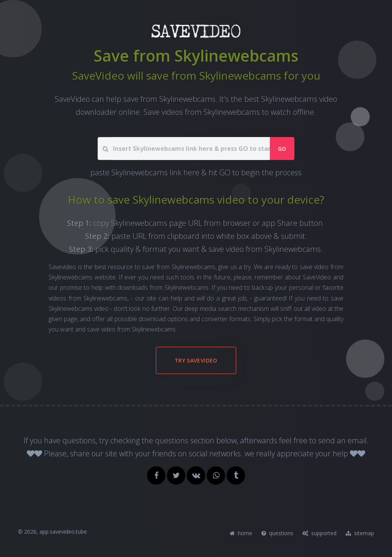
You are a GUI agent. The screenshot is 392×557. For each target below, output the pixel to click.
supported (319, 533)
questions (277, 533)
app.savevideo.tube (63, 532)
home (241, 533)
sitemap (360, 533)
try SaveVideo (196, 360)
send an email (342, 440)
